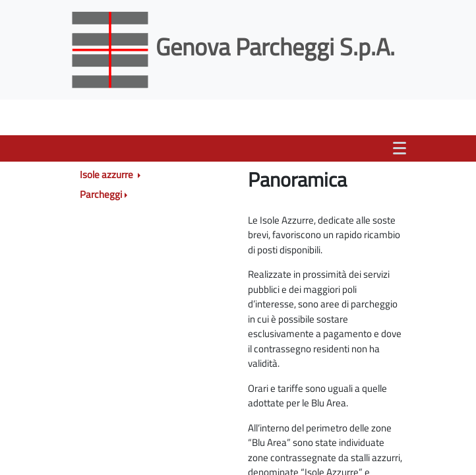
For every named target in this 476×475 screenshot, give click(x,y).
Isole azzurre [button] (107, 174)
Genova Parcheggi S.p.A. (235, 47)
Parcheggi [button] (101, 194)
